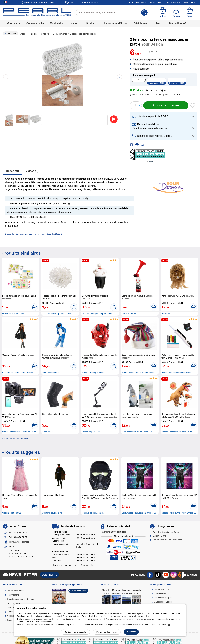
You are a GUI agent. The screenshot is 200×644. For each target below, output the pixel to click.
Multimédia (56, 23)
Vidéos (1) (32, 171)
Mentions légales (15, 603)
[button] (147, 95)
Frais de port (84, 2)
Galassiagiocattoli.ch (163, 602)
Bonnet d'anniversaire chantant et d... (139, 373)
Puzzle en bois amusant (13, 314)
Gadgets (45, 34)
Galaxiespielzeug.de (163, 589)
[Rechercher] (144, 12)
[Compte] (177, 12)
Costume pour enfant (12, 513)
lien (148, 616)
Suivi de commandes (136, 2)
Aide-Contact (156, 2)
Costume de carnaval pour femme (18, 373)
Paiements (114, 532)
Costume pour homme (52, 513)
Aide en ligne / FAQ (18, 532)
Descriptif (12, 171)
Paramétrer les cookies (107, 632)
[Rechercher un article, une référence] (112, 12)
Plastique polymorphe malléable (57, 314)
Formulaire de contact (19, 542)
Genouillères (48, 432)
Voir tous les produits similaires (15, 438)
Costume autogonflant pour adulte (97, 314)
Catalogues (189, 2)
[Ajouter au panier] (166, 105)
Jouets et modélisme (115, 23)
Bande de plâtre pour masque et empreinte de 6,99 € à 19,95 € (34, 234)
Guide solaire (13, 620)
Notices (10, 616)
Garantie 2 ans (159, 536)
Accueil (24, 34)
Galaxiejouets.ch (161, 593)
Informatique (13, 23)
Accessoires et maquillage (83, 34)
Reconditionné (177, 23)
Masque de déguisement (93, 373)
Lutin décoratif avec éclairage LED (137, 432)
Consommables (35, 23)
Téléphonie (140, 23)
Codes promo (13, 612)
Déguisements (60, 34)
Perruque (166, 314)
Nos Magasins (173, 2)
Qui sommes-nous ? (16, 591)
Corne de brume (129, 314)
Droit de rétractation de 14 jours (167, 532)
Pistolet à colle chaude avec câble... (178, 373)
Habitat (91, 23)
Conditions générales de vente (21, 599)
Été (158, 23)
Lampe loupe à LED (91, 432)
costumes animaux (51, 373)
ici (169, 625)
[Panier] (190, 12)
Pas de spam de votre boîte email (168, 540)
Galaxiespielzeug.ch (163, 598)
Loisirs (74, 23)
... (193, 23)
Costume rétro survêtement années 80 (139, 513)
